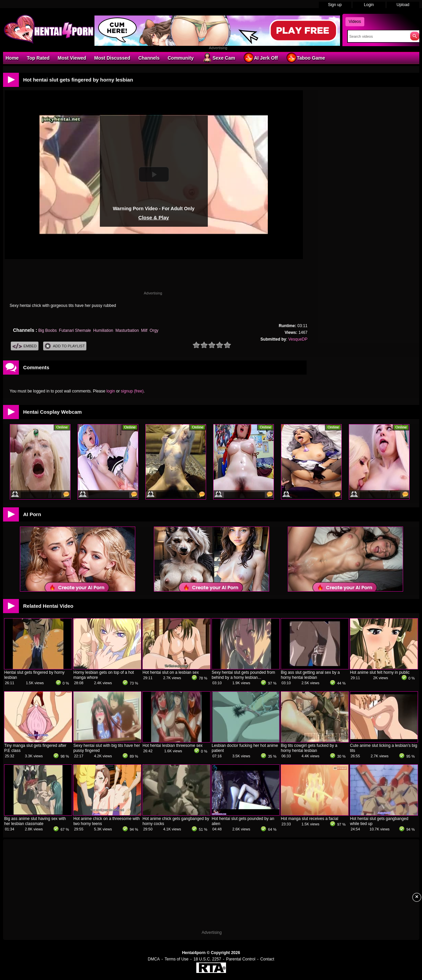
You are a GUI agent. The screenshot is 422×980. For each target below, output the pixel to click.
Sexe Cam (218, 58)
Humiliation (103, 330)
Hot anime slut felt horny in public (380, 672)
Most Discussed (112, 58)
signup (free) (132, 391)
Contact (267, 959)
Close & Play (154, 217)
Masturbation (127, 330)
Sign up (335, 5)
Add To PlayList (65, 346)
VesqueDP (298, 339)
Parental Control (241, 959)
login (111, 391)
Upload (403, 5)
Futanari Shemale (75, 330)
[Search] (377, 36)
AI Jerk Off (261, 58)
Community (181, 58)
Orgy (154, 330)
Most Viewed (72, 58)
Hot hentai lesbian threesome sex (173, 746)
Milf (144, 330)
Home (12, 58)
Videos (355, 22)
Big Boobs (47, 330)
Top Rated (38, 58)
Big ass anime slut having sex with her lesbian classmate (35, 821)
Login (369, 5)
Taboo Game (306, 58)
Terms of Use (177, 959)
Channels (149, 58)
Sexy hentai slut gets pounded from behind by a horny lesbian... (244, 675)
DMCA (154, 959)
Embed (25, 346)
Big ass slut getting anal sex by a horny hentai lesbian (311, 675)
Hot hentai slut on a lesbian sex (171, 672)
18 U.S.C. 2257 (207, 959)
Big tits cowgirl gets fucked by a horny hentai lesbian (309, 748)
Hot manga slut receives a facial (310, 819)
